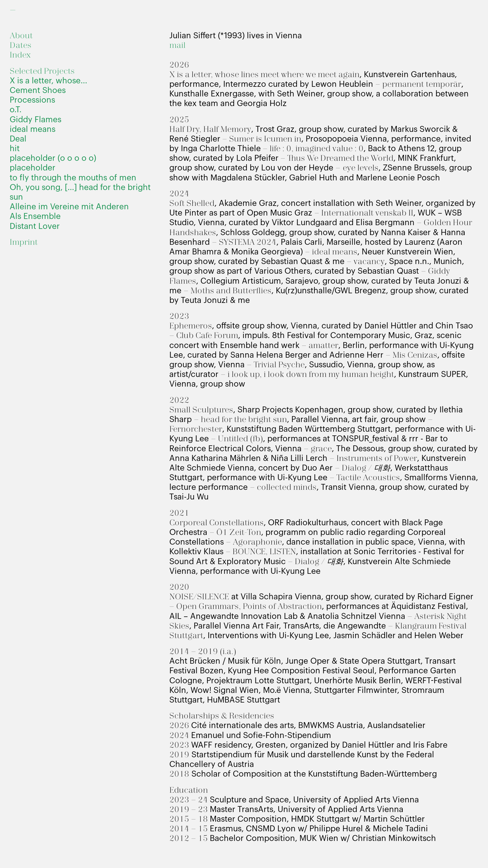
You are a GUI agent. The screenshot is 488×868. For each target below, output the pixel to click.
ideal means (33, 129)
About (21, 36)
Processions (32, 100)
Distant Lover (35, 226)
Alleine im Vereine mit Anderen (69, 207)
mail (177, 46)
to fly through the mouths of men (73, 178)
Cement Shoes (38, 91)
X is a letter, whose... (48, 81)
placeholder (33, 168)
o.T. (16, 110)
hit (15, 149)
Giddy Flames (35, 120)
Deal (18, 139)
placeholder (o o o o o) (53, 158)
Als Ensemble (35, 216)
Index (20, 55)
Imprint (24, 242)
